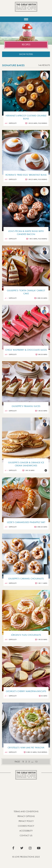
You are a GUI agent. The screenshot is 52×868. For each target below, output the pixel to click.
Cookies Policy (26, 826)
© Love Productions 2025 (26, 857)
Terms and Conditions (26, 811)
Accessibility (26, 831)
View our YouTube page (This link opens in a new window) (39, 848)
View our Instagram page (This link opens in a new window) (30, 848)
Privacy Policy (26, 821)
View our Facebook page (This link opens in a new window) (13, 848)
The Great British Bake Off (26, 9)
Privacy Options (26, 816)
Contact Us (26, 836)
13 (36, 762)
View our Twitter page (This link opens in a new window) (22, 848)
